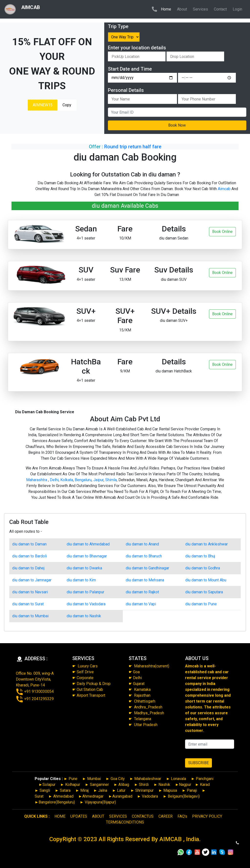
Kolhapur (73, 785)
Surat (39, 796)
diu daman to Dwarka (84, 568)
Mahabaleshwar (148, 779)
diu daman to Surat (28, 604)
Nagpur (185, 785)
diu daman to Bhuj (200, 556)
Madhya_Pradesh (149, 713)
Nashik (164, 785)
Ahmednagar (93, 796)
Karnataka (142, 689)
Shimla (111, 480)
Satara (65, 790)
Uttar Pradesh (146, 725)
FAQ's (182, 816)
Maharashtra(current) (151, 666)
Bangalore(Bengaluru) (57, 802)
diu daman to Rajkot (142, 592)
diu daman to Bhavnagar (87, 556)
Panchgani (205, 779)
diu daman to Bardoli (30, 556)
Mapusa (170, 790)
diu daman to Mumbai (30, 616)
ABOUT (98, 816)
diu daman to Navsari (30, 592)
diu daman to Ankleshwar (207, 544)
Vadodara (150, 796)
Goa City (118, 779)
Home (167, 9)
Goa (136, 672)
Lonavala (178, 779)
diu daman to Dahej (28, 568)
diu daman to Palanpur (85, 592)
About (182, 9)
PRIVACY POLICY (207, 816)
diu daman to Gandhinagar (147, 568)
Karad (205, 785)
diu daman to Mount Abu (206, 580)
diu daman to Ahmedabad (88, 544)
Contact (220, 9)
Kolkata (67, 480)
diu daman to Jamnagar (32, 580)
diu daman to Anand (142, 544)
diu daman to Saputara (204, 592)
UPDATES (79, 816)
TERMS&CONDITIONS (125, 822)
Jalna (102, 790)
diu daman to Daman (29, 544)
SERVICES (118, 816)
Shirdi (144, 785)
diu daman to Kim (81, 580)
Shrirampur (144, 790)
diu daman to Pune (201, 604)
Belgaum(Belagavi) (184, 796)
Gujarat (139, 684)
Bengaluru (83, 480)
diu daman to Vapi (141, 604)
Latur (121, 790)
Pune (73, 779)
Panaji (192, 790)
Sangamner (99, 785)
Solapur (49, 785)
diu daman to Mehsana (145, 580)
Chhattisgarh (145, 701)
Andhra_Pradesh (148, 707)
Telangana (143, 719)
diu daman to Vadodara (86, 604)
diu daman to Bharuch (144, 556)
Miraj (84, 790)
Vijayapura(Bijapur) (100, 802)
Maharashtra (37, 480)
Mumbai (94, 779)
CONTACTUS (143, 816)
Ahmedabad (63, 796)
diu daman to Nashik (84, 616)
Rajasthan (142, 695)
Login (237, 9)
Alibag (124, 785)
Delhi (54, 480)
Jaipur (98, 480)
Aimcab (224, 189)
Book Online (222, 232)
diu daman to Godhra (203, 568)
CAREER (166, 816)
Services (200, 9)
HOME (60, 816)
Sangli (45, 790)
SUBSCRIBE (198, 763)
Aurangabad (122, 796)
